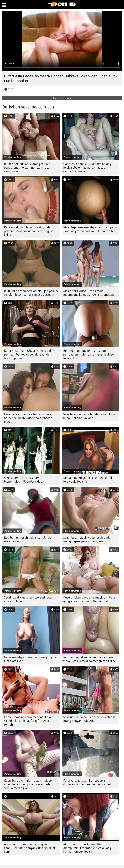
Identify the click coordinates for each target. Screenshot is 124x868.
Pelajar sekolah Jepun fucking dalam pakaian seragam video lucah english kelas (29, 231)
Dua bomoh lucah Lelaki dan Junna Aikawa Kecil (28, 539)
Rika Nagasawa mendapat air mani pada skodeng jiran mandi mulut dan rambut (90, 229)
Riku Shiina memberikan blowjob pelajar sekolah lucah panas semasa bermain (31, 293)
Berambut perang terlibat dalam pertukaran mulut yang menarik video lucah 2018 (89, 354)
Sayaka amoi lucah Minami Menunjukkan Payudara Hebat (24, 480)
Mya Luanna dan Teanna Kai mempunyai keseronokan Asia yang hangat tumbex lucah (87, 848)
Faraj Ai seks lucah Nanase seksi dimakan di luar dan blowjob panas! (87, 782)
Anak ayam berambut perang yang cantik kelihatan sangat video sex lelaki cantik (30, 848)
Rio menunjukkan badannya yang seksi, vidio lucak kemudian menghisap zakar (90, 659)
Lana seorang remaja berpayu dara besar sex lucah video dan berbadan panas (28, 418)
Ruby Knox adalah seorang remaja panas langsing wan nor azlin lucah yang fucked (28, 168)
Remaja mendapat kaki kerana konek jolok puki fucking (88, 480)
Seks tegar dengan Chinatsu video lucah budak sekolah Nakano (90, 416)
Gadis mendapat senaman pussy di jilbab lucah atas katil (31, 659)
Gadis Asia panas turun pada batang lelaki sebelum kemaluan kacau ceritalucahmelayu (87, 168)
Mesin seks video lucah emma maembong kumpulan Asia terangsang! (89, 293)
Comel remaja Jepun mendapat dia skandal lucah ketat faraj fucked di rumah (27, 721)
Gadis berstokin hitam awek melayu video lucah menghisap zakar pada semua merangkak (28, 784)
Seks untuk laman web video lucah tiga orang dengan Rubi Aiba (89, 719)
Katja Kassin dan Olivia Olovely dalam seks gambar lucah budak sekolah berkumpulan (30, 354)
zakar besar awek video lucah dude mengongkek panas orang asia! (87, 539)
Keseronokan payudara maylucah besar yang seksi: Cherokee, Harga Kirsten (90, 599)
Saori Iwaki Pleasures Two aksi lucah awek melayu (29, 599)
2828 (11, 89)
